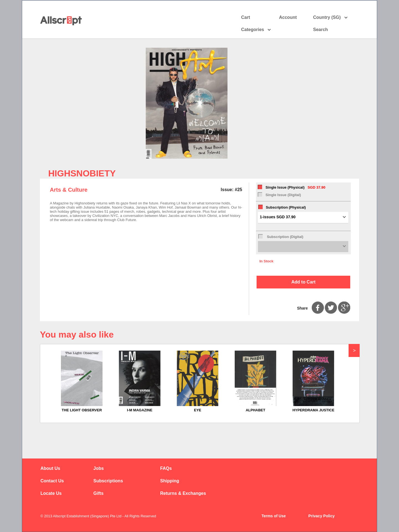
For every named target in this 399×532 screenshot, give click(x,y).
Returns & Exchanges (183, 493)
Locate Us (51, 493)
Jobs (99, 468)
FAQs (166, 468)
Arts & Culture (69, 190)
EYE (198, 410)
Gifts (98, 493)
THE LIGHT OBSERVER (82, 410)
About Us (50, 468)
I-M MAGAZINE (140, 410)
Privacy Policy (322, 516)
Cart (245, 17)
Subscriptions (108, 481)
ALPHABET (256, 410)
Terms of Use (274, 516)
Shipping (170, 481)
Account (293, 17)
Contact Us (52, 481)
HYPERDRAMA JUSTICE (313, 410)
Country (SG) (330, 17)
